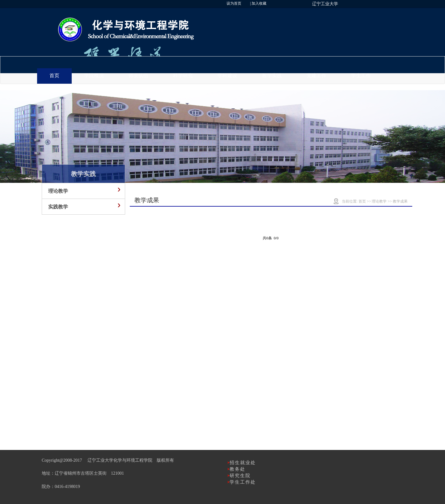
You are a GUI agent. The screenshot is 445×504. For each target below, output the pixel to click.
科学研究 (183, 76)
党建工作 (316, 76)
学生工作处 (243, 482)
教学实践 (272, 76)
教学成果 (400, 201)
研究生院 (240, 476)
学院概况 (94, 76)
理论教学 (379, 201)
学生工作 (361, 76)
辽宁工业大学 (325, 4)
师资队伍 (138, 76)
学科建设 (227, 76)
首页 (54, 76)
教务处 (237, 469)
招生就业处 (243, 463)
